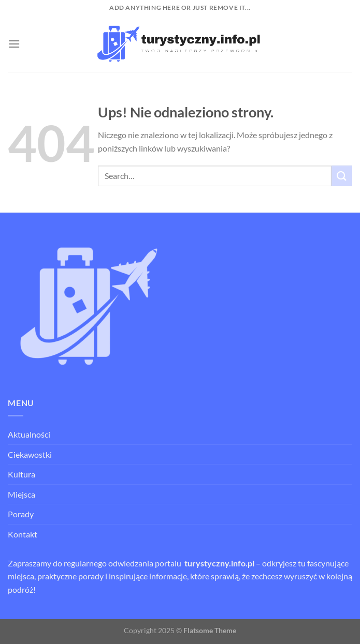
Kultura (21, 474)
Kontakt (23, 534)
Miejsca (21, 494)
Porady (21, 514)
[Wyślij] (342, 176)
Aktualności (29, 434)
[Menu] (14, 44)
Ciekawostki (30, 454)
